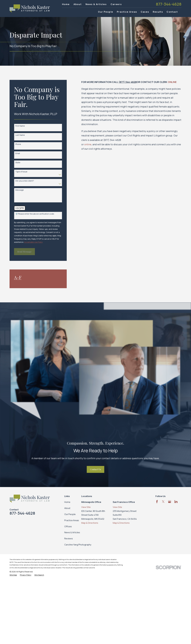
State (18, 163)
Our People (70, 514)
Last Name (20, 135)
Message (20, 190)
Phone (18, 144)
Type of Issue (21, 172)
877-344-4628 (169, 4)
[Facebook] (157, 502)
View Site (86, 507)
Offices (68, 526)
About (78, 4)
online (88, 144)
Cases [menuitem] (145, 12)
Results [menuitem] (158, 12)
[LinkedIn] (176, 502)
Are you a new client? (25, 181)
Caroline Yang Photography (78, 545)
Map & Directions (90, 523)
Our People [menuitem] (106, 12)
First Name (20, 126)
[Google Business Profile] (170, 502)
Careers (116, 4)
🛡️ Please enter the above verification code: (35, 214)
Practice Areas (72, 520)
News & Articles (96, 4)
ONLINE (172, 82)
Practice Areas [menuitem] (127, 12)
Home (66, 4)
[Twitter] (163, 502)
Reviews (69, 538)
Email (18, 153)
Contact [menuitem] (172, 12)
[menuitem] (13, 575)
